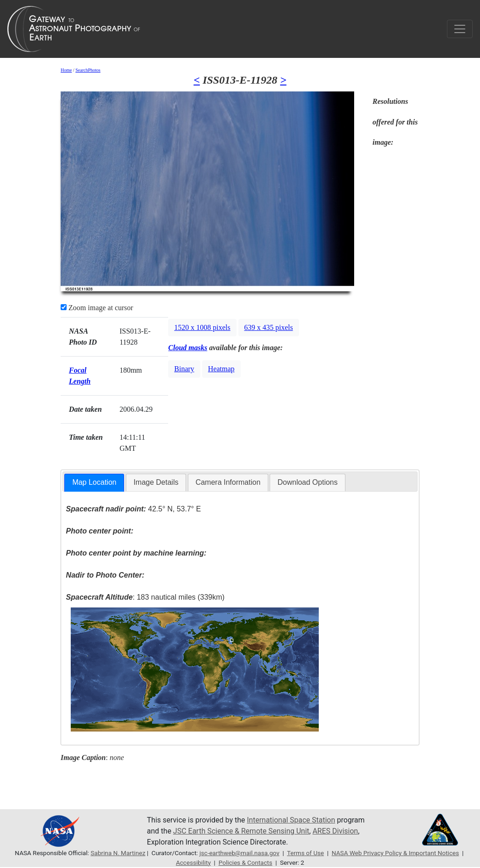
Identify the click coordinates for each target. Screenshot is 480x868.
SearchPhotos (88, 70)
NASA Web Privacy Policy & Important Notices (395, 853)
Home (66, 70)
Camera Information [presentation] (228, 482)
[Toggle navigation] (460, 29)
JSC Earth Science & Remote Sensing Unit (241, 831)
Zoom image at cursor (97, 308)
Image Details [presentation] (156, 482)
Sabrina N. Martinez (118, 853)
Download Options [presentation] (308, 482)
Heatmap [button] (221, 369)
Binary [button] (184, 369)
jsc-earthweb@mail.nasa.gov (239, 853)
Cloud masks (188, 348)
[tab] (94, 483)
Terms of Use (305, 853)
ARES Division (335, 831)
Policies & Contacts (246, 862)
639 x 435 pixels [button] (269, 327)
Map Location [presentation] (94, 482)
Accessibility (193, 862)
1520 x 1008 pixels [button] (202, 327)
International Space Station (291, 820)
